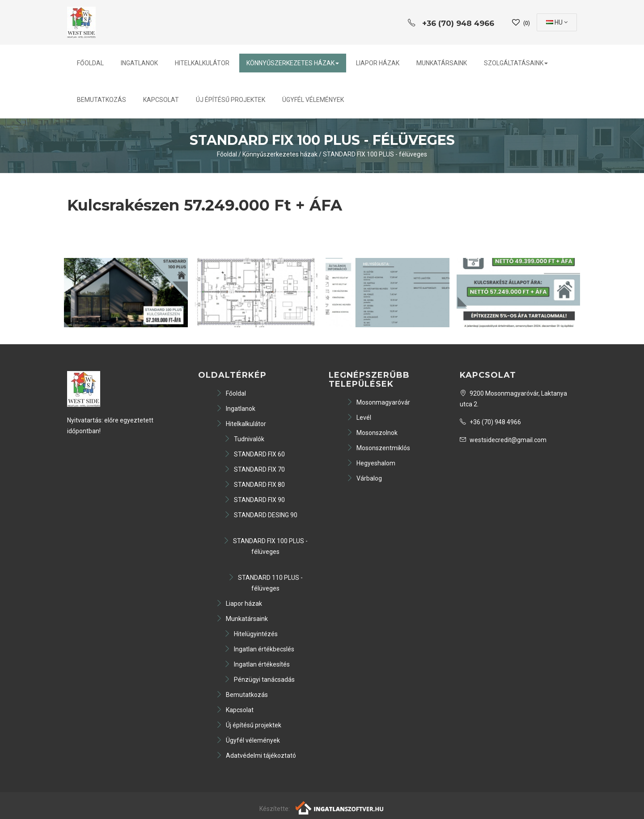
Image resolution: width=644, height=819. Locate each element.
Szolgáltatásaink (516, 63)
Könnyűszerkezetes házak (293, 63)
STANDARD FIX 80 (254, 485)
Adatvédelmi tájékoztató (256, 756)
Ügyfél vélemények (313, 100)
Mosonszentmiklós (378, 448)
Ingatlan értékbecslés (259, 649)
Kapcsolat (161, 100)
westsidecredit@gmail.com (503, 440)
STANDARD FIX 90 (254, 500)
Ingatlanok (139, 63)
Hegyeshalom (371, 463)
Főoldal (90, 63)
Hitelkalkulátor (202, 63)
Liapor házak (378, 63)
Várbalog (364, 478)
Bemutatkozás (102, 100)
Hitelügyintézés (251, 634)
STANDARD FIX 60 (254, 454)
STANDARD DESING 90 (261, 515)
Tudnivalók (244, 439)
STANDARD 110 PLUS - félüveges (265, 583)
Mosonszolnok (372, 433)
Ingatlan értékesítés (257, 664)
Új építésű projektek (231, 100)
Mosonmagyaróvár (378, 402)
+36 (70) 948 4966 (490, 422)
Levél (359, 418)
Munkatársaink (442, 63)
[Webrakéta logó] (340, 807)
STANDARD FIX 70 (254, 469)
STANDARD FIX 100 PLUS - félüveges (375, 154)
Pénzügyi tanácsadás (259, 680)
